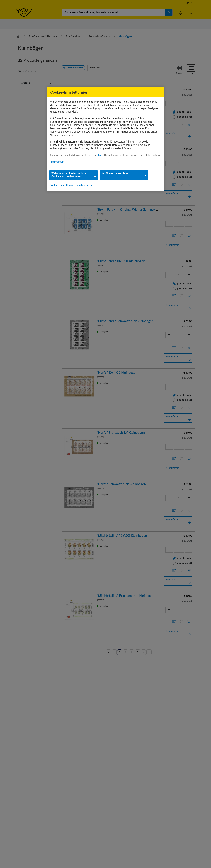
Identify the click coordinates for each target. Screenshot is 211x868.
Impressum (58, 162)
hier (100, 155)
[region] (105, 139)
